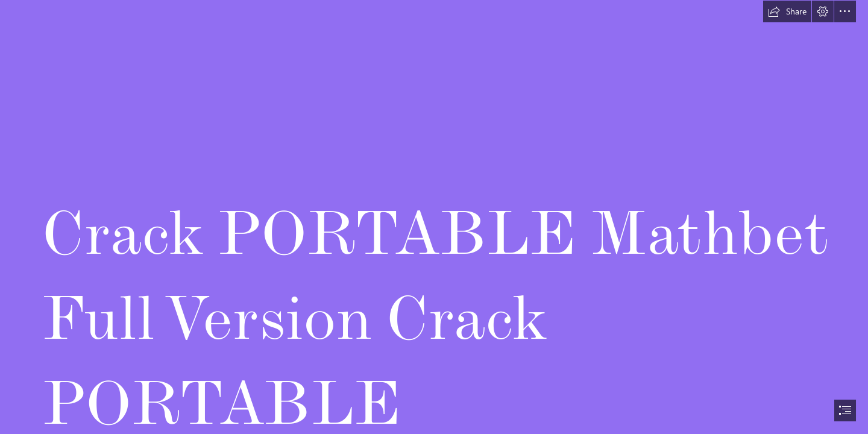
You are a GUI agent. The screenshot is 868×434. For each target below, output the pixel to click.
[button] (787, 11)
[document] (434, 217)
